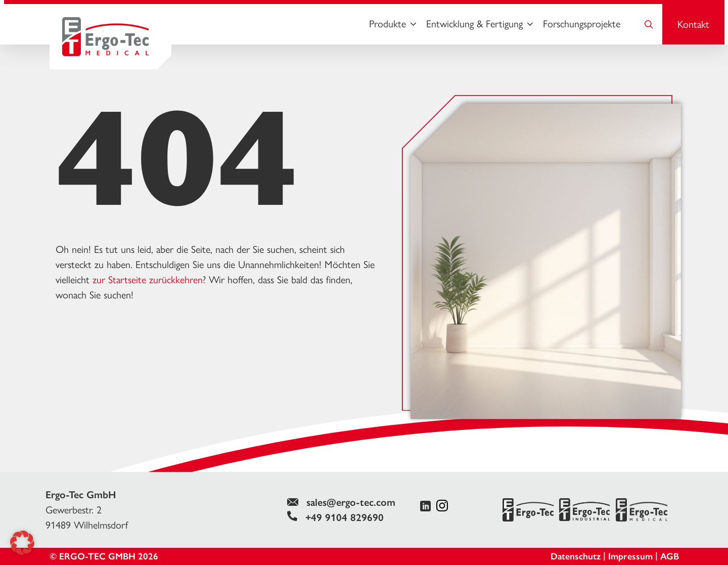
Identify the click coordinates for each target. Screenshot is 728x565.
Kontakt (693, 24)
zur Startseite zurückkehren (148, 280)
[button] (22, 543)
